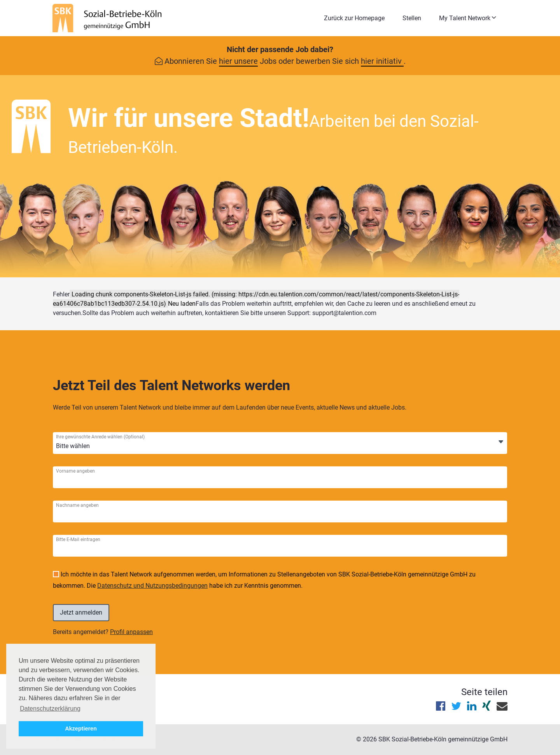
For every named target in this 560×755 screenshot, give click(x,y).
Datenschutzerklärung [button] (50, 709)
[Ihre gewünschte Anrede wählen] (93, 446)
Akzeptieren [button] (81, 729)
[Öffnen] (501, 442)
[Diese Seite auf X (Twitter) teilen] (456, 708)
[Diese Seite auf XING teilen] (486, 708)
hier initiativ (382, 61)
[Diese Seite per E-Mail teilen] (502, 708)
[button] (470, 18)
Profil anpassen (131, 632)
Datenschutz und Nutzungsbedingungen (152, 586)
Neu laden (182, 304)
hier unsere (238, 61)
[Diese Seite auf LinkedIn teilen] (472, 708)
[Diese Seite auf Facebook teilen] (441, 708)
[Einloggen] (81, 613)
